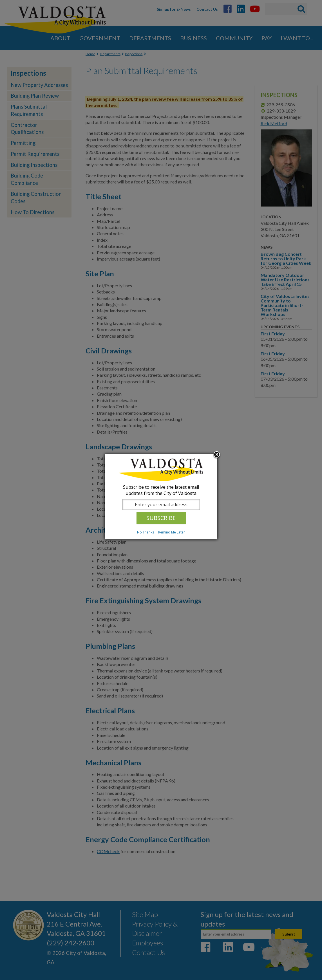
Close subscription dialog (217, 455)
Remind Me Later (172, 532)
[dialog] (161, 497)
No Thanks (146, 532)
